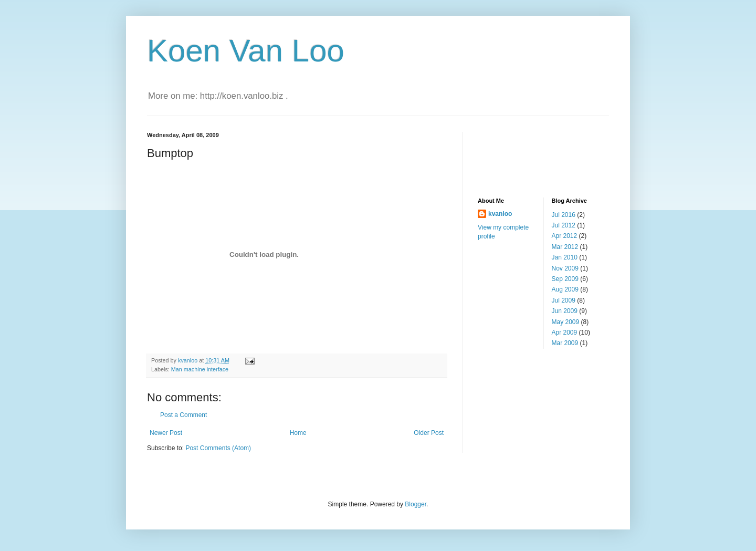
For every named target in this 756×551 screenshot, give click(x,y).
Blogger (416, 504)
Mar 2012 (565, 247)
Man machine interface (200, 369)
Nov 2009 (565, 268)
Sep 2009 (565, 279)
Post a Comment (183, 415)
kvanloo (500, 214)
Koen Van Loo (246, 51)
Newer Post (166, 433)
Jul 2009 (564, 300)
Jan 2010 (565, 257)
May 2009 (566, 322)
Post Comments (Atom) (218, 448)
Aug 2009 (565, 289)
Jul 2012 (564, 225)
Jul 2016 (564, 215)
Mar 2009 (565, 343)
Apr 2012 (565, 236)
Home (298, 433)
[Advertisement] (530, 155)
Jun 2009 (565, 311)
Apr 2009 (565, 332)
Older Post (429, 433)
